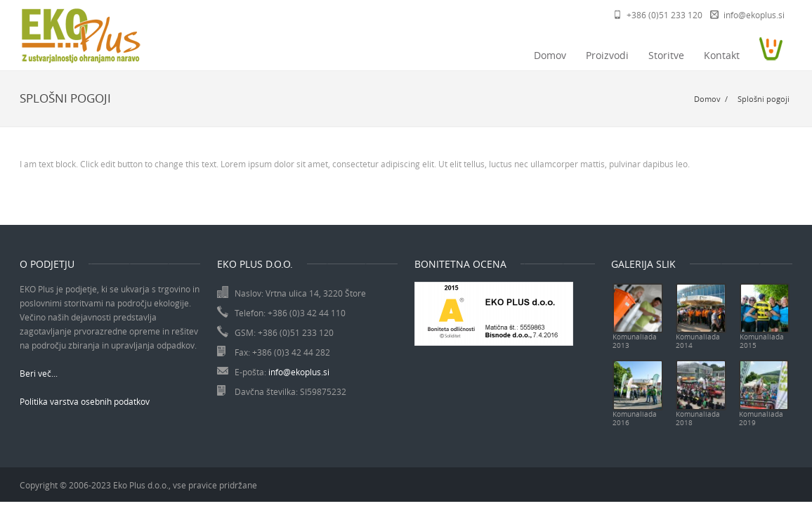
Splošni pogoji (764, 99)
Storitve (666, 55)
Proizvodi (607, 55)
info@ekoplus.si (754, 15)
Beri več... (39, 373)
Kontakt (722, 55)
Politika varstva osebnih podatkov (85, 401)
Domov (550, 55)
